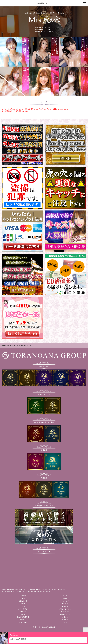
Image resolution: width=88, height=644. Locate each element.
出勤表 (23, 599)
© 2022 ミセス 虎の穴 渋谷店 (44, 627)
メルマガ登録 (23, 609)
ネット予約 (23, 622)
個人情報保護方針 (23, 617)
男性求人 (23, 620)
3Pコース (23, 612)
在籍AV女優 (23, 601)
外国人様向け (65, 612)
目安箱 (23, 614)
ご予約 (23, 606)
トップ (65, 596)
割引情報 (65, 604)
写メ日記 (65, 620)
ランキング (65, 601)
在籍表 (65, 599)
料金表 (23, 604)
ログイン (65, 606)
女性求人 (65, 617)
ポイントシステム (65, 609)
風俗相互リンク (65, 614)
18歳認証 (23, 596)
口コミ (65, 622)
